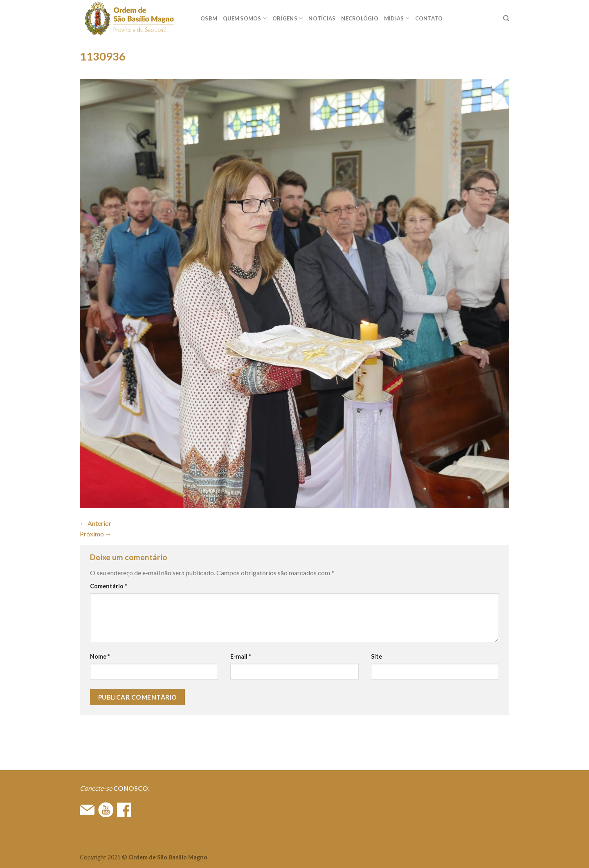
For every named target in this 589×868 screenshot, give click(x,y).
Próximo (96, 534)
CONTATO (429, 18)
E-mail (241, 656)
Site (377, 656)
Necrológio (360, 18)
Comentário (108, 586)
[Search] (506, 18)
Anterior (96, 523)
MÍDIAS (397, 18)
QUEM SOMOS (245, 18)
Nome (100, 656)
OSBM (209, 18)
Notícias (322, 18)
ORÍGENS (288, 18)
